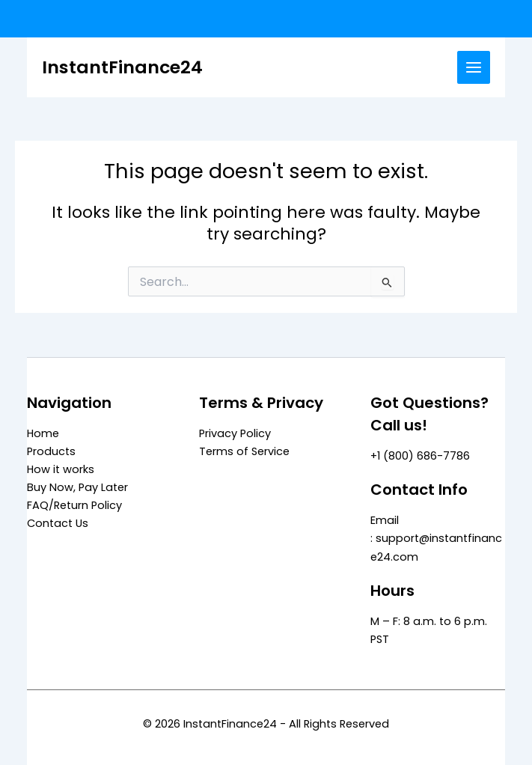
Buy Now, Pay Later (77, 487)
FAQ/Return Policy (74, 505)
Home (43, 433)
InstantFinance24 (122, 67)
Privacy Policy (235, 433)
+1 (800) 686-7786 (420, 456)
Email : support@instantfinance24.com (436, 538)
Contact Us (58, 523)
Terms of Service (244, 451)
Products (51, 451)
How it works (61, 469)
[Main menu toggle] (474, 67)
